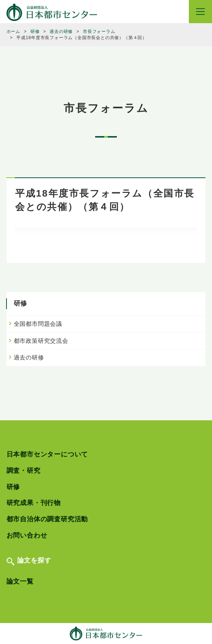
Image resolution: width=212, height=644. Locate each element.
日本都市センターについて (47, 454)
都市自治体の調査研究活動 (47, 519)
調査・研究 (24, 471)
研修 (13, 487)
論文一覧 (20, 581)
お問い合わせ (27, 535)
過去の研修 (29, 357)
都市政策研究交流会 (41, 341)
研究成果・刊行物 (34, 503)
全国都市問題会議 (38, 324)
